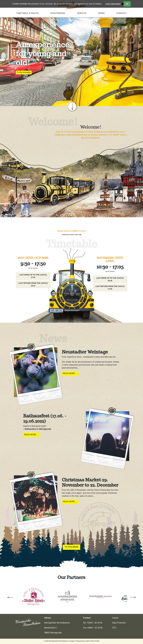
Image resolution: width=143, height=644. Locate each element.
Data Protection (119, 623)
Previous (10, 597)
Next (133, 597)
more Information (113, 4)
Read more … (71, 374)
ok (127, 4)
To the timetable (24, 72)
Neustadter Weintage (85, 352)
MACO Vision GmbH (93, 641)
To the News (71, 547)
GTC (114, 628)
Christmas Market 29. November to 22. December (90, 482)
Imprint (115, 618)
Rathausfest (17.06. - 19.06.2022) (45, 418)
